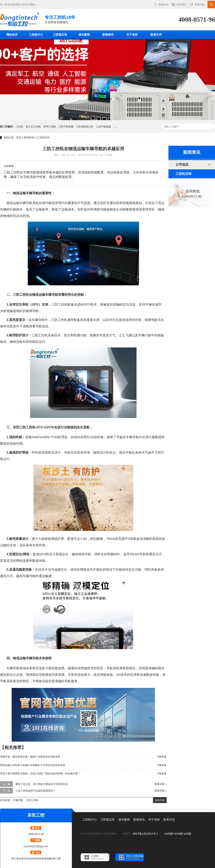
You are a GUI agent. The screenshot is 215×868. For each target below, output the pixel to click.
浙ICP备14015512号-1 (146, 834)
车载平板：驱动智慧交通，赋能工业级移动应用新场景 (30, 757)
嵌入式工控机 (33, 127)
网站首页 (12, 35)
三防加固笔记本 (85, 127)
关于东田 (132, 35)
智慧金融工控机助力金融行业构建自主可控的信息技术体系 (33, 765)
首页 (19, 137)
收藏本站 (164, 4)
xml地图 (169, 834)
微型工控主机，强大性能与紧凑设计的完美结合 (42, 784)
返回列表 (160, 800)
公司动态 (182, 165)
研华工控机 (50, 127)
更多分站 (200, 4)
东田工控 (20, 4)
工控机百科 (43, 137)
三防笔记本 (60, 35)
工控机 (20, 127)
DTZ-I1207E (45, 427)
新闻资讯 (108, 35)
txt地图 (187, 834)
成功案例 (84, 35)
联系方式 (156, 35)
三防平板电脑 (66, 127)
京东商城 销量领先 (60, 19)
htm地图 (178, 834)
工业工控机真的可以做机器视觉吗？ (35, 791)
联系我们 (182, 4)
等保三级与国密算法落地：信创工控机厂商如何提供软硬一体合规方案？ (40, 773)
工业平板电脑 (103, 127)
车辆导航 (18, 800)
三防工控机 (32, 800)
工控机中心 (36, 35)
